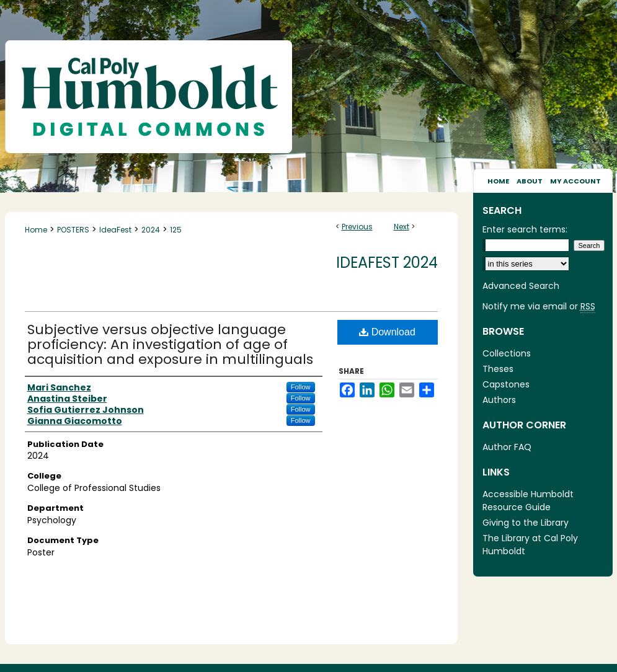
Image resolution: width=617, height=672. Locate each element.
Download (387, 332)
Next (402, 227)
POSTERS (73, 230)
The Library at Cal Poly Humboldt (530, 545)
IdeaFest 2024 (387, 263)
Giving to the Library (526, 523)
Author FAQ (507, 447)
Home (36, 230)
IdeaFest (115, 230)
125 (176, 230)
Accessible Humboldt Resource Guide (528, 501)
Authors (499, 400)
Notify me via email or (539, 307)
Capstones (506, 384)
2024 (151, 230)
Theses (498, 369)
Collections (507, 353)
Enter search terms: (525, 229)
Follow (301, 387)
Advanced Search (521, 286)
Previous (357, 227)
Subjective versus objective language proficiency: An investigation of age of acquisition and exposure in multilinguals (170, 344)
